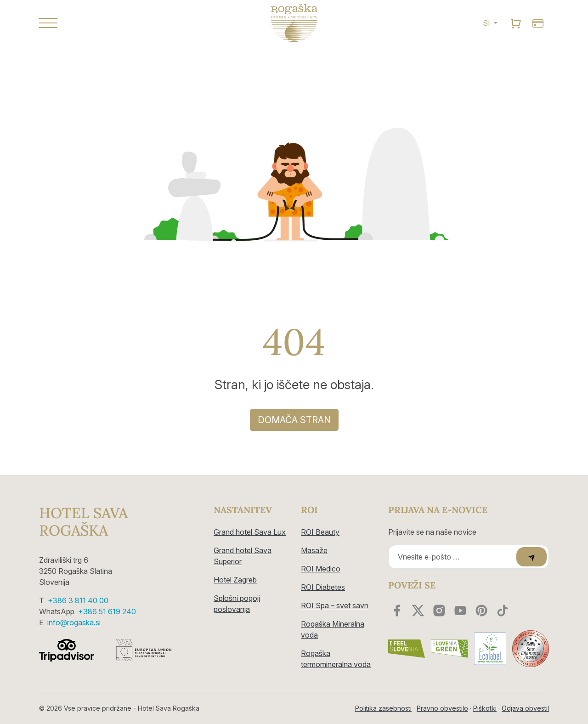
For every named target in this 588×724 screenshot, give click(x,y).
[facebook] (397, 611)
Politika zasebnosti (383, 708)
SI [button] (487, 23)
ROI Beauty (320, 532)
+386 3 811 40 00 (78, 600)
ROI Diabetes (323, 587)
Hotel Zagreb (235, 580)
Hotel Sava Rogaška (83, 522)
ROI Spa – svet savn (335, 605)
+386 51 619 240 (107, 611)
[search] (516, 23)
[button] (119, 23)
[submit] (531, 557)
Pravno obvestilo (442, 708)
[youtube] (460, 611)
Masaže (314, 550)
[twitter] (418, 611)
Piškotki (485, 708)
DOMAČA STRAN (294, 420)
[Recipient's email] (454, 557)
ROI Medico (321, 569)
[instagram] (439, 611)
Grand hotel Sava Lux (250, 532)
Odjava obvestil (525, 708)
